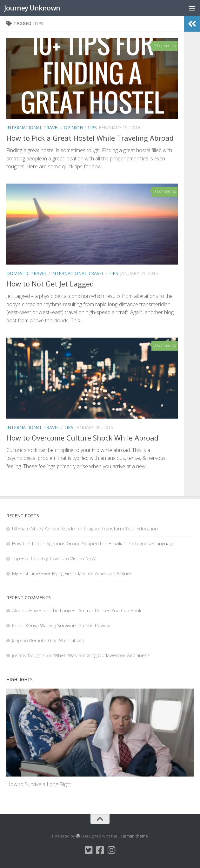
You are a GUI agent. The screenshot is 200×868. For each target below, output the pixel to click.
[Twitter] (89, 850)
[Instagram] (111, 850)
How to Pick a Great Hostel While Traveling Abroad (90, 138)
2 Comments (165, 46)
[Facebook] (100, 850)
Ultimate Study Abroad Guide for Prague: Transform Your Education (85, 528)
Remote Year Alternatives (57, 640)
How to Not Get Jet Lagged (50, 284)
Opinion (73, 128)
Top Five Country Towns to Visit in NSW (54, 558)
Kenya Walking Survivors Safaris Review (68, 625)
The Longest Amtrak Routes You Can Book (96, 610)
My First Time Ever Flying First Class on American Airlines (72, 573)
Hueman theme (133, 836)
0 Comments (165, 191)
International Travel (33, 128)
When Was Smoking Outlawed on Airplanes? (102, 655)
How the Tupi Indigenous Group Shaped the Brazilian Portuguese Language (93, 543)
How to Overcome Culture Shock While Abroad (82, 438)
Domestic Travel (27, 273)
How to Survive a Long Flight (39, 784)
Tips (92, 128)
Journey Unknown (32, 8)
